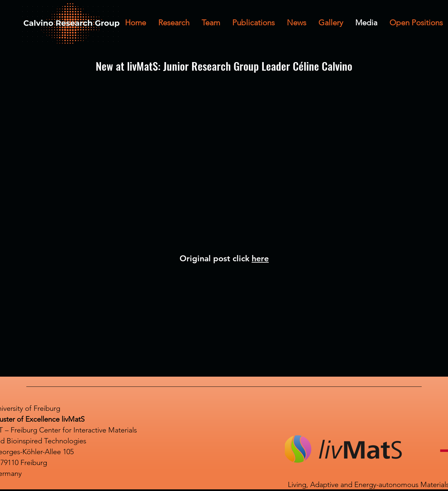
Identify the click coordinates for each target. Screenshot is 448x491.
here (260, 258)
